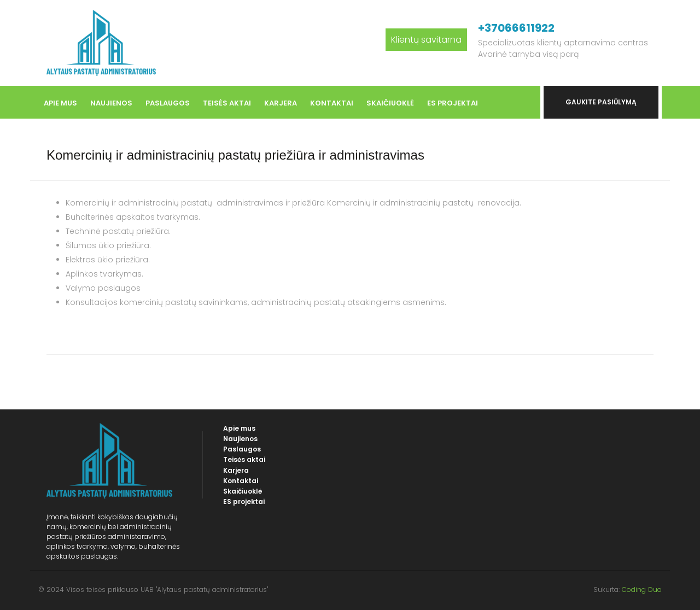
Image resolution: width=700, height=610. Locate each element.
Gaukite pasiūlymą (601, 102)
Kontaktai (332, 103)
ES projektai (453, 103)
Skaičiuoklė (390, 103)
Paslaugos (168, 103)
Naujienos (111, 103)
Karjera (281, 103)
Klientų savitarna (426, 40)
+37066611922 (516, 28)
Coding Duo (642, 590)
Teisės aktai (227, 103)
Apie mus (60, 103)
